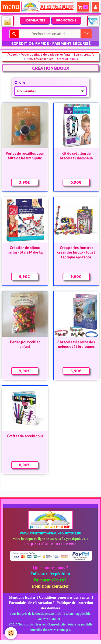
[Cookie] (11, 633)
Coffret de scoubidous (25, 436)
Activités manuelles (40, 59)
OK (86, 34)
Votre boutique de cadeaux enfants (46, 55)
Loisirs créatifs (84, 55)
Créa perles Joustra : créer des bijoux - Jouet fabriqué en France (76, 252)
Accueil (13, 55)
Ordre (20, 82)
